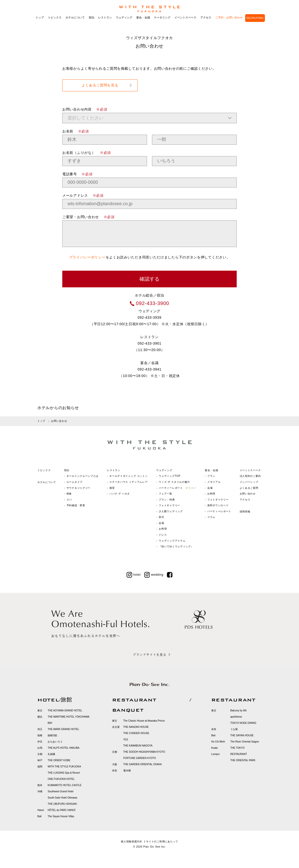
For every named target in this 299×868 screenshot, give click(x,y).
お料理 (163, 529)
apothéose (236, 717)
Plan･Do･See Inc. (155, 847)
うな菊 (234, 729)
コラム (211, 517)
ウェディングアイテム (172, 541)
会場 (161, 523)
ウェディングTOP (170, 476)
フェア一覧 (165, 494)
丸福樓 (51, 754)
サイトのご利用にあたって (162, 841)
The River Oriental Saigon (245, 742)
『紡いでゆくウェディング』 (176, 546)
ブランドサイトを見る (149, 654)
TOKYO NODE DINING (243, 723)
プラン (211, 476)
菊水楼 (127, 771)
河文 (126, 739)
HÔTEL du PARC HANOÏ (61, 810)
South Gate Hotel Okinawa (62, 798)
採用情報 (245, 512)
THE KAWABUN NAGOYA (138, 746)
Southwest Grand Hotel (60, 791)
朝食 (69, 494)
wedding (154, 575)
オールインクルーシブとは (82, 476)
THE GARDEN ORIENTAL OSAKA (143, 764)
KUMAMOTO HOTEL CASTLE (65, 785)
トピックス (55, 24)
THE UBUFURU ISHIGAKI (62, 804)
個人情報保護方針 (132, 841)
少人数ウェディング (171, 511)
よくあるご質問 (249, 488)
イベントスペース (185, 24)
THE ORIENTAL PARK (243, 760)
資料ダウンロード (218, 505)
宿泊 (91, 24)
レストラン (105, 24)
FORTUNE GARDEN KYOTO (140, 758)
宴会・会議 (143, 24)
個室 (112, 488)
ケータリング (162, 24)
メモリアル (214, 482)
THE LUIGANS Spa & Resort (64, 773)
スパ (69, 500)
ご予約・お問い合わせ (229, 24)
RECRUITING (255, 25)
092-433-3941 (149, 369)
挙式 (161, 517)
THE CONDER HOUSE (136, 733)
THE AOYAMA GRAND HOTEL (65, 711)
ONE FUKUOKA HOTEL (61, 779)
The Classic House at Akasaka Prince (144, 721)
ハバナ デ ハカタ (120, 494)
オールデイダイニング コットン (128, 476)
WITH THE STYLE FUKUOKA (64, 767)
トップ (40, 24)
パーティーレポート (177, 488)
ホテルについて (75, 24)
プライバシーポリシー (87, 257)
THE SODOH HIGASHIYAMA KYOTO (144, 752)
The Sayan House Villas (61, 816)
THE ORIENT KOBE (59, 760)
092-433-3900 (149, 303)
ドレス (163, 535)
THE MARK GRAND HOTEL (63, 729)
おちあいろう (55, 742)
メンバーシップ (249, 482)
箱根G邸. (53, 735)
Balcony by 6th (238, 711)
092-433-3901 (149, 343)
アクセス (206, 24)
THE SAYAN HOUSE (242, 735)
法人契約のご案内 (250, 476)
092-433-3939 (149, 317)
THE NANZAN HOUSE (136, 727)
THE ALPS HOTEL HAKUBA (63, 748)
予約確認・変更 (76, 505)
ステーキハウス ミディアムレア (128, 482)
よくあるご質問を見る (100, 85)
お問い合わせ (248, 494)
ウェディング (124, 24)
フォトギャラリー (169, 505)
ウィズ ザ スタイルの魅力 (174, 482)
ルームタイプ (75, 482)
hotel (134, 575)
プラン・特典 (167, 500)
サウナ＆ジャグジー (78, 488)
